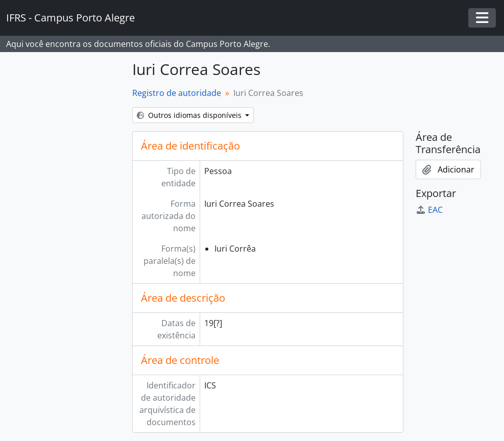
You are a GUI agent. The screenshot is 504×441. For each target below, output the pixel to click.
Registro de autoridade (177, 93)
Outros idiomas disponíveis (190, 115)
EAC (429, 210)
